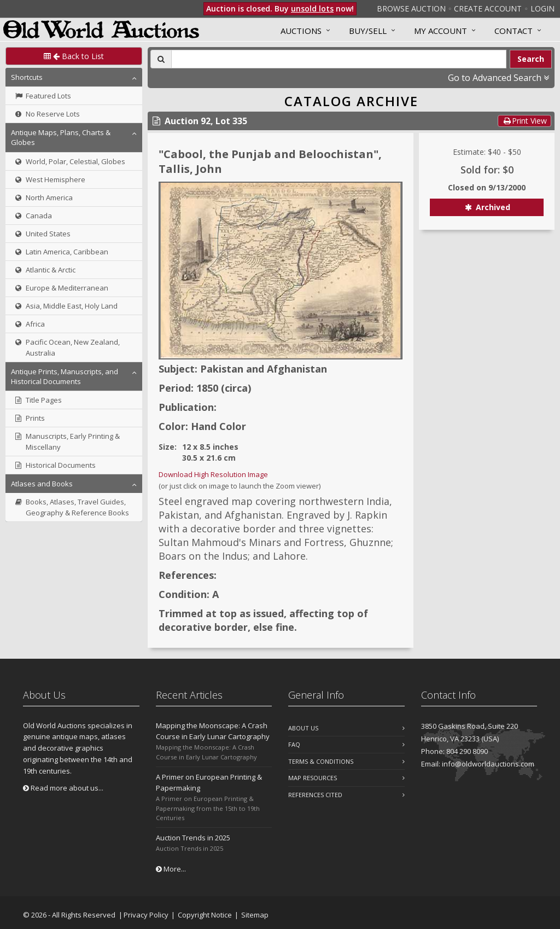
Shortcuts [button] (27, 77)
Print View (524, 121)
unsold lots (312, 8)
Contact (514, 31)
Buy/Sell (368, 31)
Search (531, 59)
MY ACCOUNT (441, 31)
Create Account (488, 8)
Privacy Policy (146, 915)
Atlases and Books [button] (42, 484)
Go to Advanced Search (498, 78)
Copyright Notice (205, 915)
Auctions (301, 31)
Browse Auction (411, 8)
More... (171, 869)
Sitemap (255, 915)
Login (542, 8)
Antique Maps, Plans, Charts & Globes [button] (61, 137)
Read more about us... (63, 788)
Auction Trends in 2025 (193, 838)
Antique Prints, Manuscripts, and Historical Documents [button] (65, 376)
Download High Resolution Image (213, 474)
